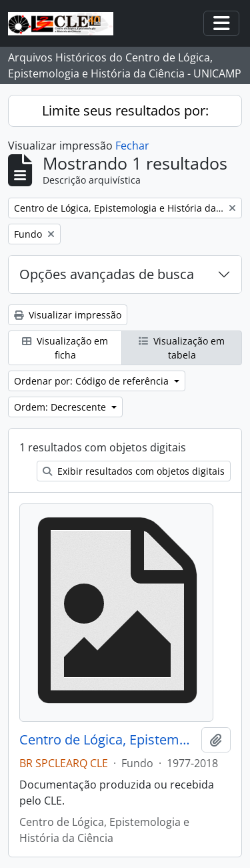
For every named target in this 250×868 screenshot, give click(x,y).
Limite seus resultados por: (125, 111)
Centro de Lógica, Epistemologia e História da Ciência (108, 740)
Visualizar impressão (68, 315)
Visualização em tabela (182, 348)
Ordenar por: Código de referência (93, 381)
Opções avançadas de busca (107, 274)
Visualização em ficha (65, 348)
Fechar (132, 146)
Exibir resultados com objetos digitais (134, 471)
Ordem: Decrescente (61, 407)
